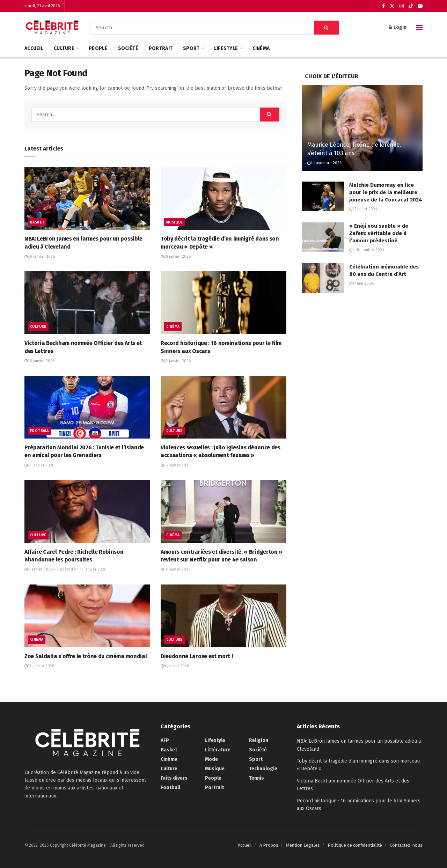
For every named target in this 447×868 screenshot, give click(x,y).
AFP (165, 740)
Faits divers (174, 778)
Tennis (257, 778)
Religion (259, 740)
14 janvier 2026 (175, 569)
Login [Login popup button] (398, 27)
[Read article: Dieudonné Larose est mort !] (223, 616)
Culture (64, 48)
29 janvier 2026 (40, 256)
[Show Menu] (419, 28)
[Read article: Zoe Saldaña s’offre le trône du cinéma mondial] (87, 616)
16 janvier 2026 (175, 465)
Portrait (161, 48)
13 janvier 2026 (39, 666)
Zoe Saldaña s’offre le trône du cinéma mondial (86, 656)
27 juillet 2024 (363, 209)
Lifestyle (226, 48)
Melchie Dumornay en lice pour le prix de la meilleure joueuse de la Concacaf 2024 (386, 192)
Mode (211, 759)
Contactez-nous (406, 845)
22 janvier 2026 (176, 361)
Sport (191, 48)
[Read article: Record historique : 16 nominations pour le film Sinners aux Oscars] (223, 303)
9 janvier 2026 (175, 666)
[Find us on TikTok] (411, 6)
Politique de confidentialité (355, 845)
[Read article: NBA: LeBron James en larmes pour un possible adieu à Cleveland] (87, 198)
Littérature (218, 750)
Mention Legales (303, 845)
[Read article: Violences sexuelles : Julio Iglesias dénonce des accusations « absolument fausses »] (223, 407)
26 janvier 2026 (39, 361)
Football (39, 431)
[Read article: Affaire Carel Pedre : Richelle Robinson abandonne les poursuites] (87, 512)
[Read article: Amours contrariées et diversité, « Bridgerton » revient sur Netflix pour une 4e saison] (223, 512)
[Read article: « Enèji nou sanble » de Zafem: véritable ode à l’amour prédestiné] (323, 237)
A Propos (269, 845)
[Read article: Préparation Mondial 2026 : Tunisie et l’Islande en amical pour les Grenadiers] (87, 407)
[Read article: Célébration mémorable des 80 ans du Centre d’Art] (323, 278)
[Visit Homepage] (52, 28)
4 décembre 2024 (367, 250)
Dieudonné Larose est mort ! (197, 656)
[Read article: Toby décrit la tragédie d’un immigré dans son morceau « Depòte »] (223, 198)
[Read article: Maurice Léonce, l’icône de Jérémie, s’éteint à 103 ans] (362, 128)
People (98, 48)
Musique (175, 222)
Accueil (34, 48)
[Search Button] (327, 28)
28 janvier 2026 (176, 256)
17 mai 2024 (361, 283)
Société (128, 48)
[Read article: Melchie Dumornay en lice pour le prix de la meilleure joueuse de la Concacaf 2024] (323, 197)
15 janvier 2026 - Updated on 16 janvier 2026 (65, 569)
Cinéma (261, 48)
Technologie (263, 769)
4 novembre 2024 (324, 163)
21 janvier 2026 (39, 465)
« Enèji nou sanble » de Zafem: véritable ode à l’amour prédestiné (379, 233)
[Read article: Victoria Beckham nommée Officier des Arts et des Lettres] (87, 303)
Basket (37, 222)
